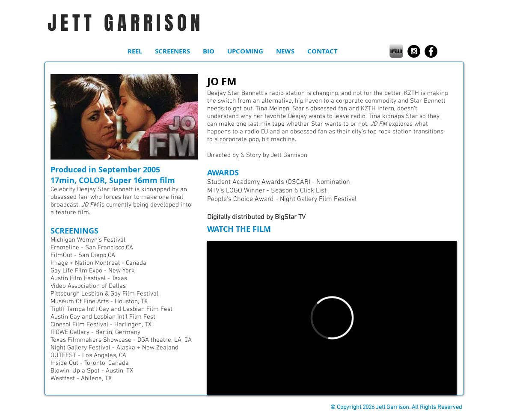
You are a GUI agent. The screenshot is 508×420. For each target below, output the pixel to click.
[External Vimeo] (332, 318)
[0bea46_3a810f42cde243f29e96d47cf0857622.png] (396, 51)
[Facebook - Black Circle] (431, 51)
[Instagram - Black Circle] (414, 51)
